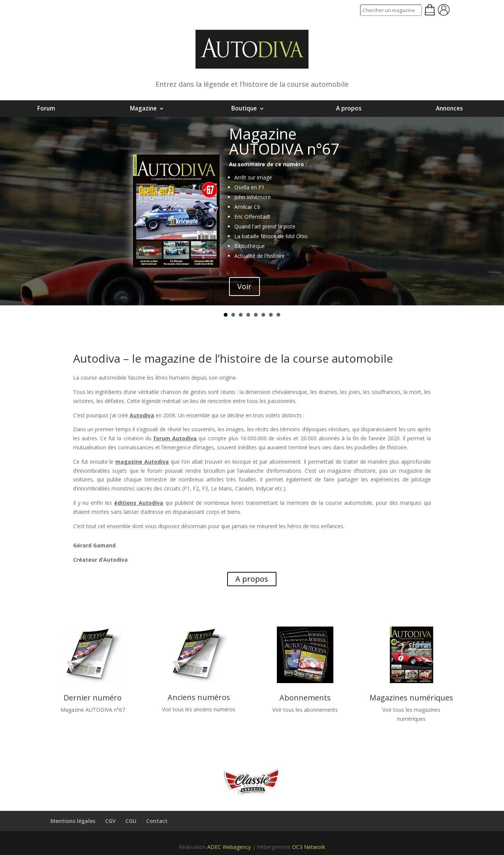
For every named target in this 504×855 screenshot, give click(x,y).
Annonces (449, 108)
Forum (46, 108)
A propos (349, 108)
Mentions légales (73, 821)
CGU (131, 821)
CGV (110, 821)
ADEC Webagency (229, 847)
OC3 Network (309, 847)
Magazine (143, 108)
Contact (157, 821)
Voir (244, 286)
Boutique (244, 108)
